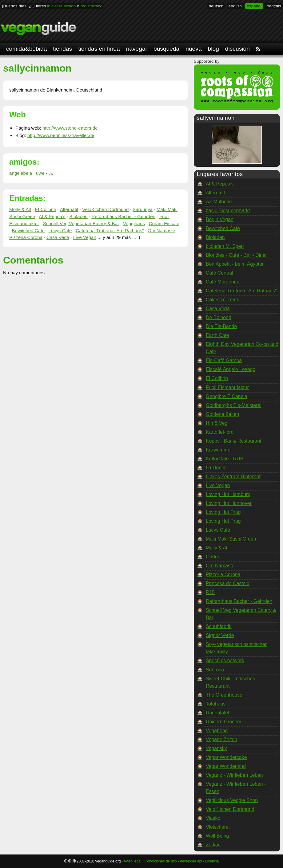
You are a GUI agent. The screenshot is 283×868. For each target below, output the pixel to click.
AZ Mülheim (219, 202)
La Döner (216, 468)
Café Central (219, 273)
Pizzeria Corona (26, 237)
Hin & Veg (217, 423)
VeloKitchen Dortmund (105, 209)
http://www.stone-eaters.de (70, 128)
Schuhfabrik (219, 626)
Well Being (217, 836)
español (254, 6)
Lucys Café (60, 231)
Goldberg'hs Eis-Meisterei (234, 405)
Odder (213, 557)
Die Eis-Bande (221, 326)
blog (213, 49)
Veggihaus (134, 223)
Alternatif (69, 209)
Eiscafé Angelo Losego (231, 369)
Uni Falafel (217, 713)
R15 (210, 592)
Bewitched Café (28, 231)
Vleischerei (218, 827)
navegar (137, 49)
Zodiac (213, 845)
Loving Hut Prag (223, 512)
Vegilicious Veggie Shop (232, 800)
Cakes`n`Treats (222, 300)
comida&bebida (26, 49)
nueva (193, 49)
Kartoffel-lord (220, 432)
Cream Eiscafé (164, 223)
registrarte (90, 6)
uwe (40, 173)
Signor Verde (220, 635)
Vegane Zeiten (221, 739)
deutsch (216, 6)
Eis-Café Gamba (224, 360)
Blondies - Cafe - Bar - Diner (236, 255)
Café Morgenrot (223, 282)
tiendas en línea (99, 49)
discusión (237, 49)
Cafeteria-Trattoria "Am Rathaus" (110, 231)
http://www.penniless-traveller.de (61, 135)
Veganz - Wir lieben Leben (234, 775)
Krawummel (219, 450)
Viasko (213, 818)
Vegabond (217, 731)
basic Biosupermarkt (228, 211)
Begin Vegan (220, 219)
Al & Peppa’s (52, 216)
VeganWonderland (226, 766)
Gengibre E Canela (227, 396)
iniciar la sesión (61, 6)
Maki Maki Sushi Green (231, 539)
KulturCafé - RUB (225, 459)
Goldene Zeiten (222, 414)
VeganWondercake (226, 757)
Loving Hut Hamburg (228, 494)
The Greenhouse (224, 695)
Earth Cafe (217, 335)
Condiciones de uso (161, 861)
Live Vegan (85, 237)
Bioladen (79, 216)
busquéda (166, 49)
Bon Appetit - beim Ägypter (235, 264)
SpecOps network (225, 661)
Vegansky (216, 748)
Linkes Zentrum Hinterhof (233, 477)
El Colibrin (46, 209)
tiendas (62, 49)
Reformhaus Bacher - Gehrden (123, 216)
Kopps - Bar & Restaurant (233, 441)
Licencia (212, 861)
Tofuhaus (216, 704)
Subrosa (215, 670)
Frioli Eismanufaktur (227, 387)
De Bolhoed (219, 317)
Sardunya (143, 209)
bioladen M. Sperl (225, 246)
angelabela (21, 173)
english (235, 6)
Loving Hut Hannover (229, 503)
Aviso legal (133, 861)
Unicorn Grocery (223, 722)
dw (51, 174)
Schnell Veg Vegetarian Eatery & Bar (81, 223)
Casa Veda (58, 237)
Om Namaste (161, 231)
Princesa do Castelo (228, 583)
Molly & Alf (20, 209)
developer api (191, 861)
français (274, 6)
